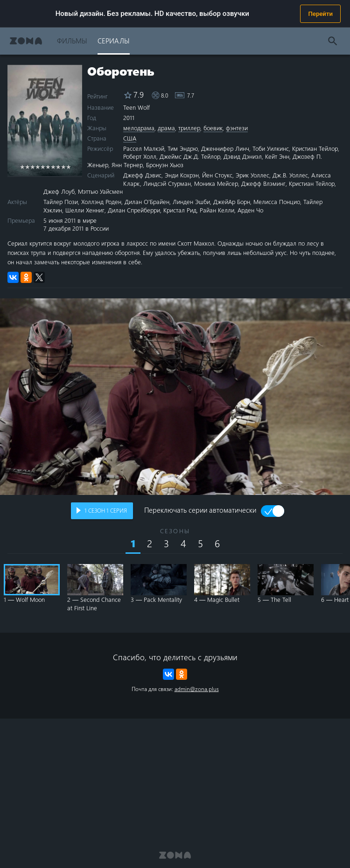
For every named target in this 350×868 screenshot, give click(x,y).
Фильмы (72, 40)
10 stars (68, 166)
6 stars (48, 166)
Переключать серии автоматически (200, 511)
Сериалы (114, 40)
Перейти (320, 14)
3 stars (32, 166)
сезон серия (106, 510)
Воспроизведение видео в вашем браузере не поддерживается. (175, 397)
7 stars (53, 166)
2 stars (27, 166)
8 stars (58, 166)
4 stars (38, 166)
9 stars (63, 166)
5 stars (43, 166)
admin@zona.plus (197, 689)
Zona (26, 41)
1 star (22, 166)
